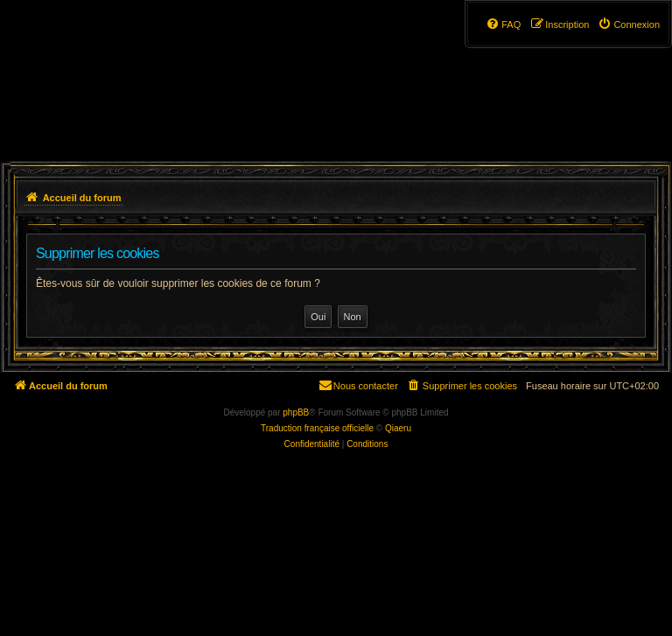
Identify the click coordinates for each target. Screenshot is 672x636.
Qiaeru (398, 428)
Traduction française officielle (317, 428)
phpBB (296, 412)
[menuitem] (629, 24)
